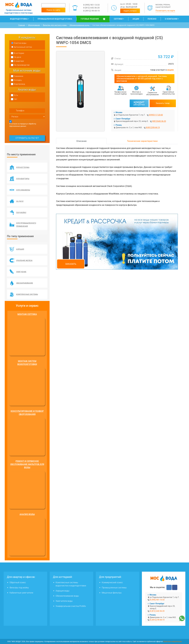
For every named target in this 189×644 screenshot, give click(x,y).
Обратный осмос (18, 582)
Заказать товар (163, 103)
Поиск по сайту (53, 10)
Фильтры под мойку (19, 588)
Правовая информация (172, 641)
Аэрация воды (63, 591)
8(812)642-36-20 (159, 121)
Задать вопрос (130, 11)
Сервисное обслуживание (152, 94)
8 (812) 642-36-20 (91, 8)
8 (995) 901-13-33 (91, 5)
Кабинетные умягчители (21, 593)
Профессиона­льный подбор (120, 93)
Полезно (152, 19)
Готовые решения (90, 19)
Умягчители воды (64, 601)
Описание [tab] (81, 141)
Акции (136, 19)
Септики (118, 19)
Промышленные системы (114, 588)
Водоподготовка (19, 19)
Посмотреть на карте (165, 11)
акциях (170, 70)
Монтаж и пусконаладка (136, 93)
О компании (171, 19)
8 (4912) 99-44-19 (91, 11)
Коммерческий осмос (112, 582)
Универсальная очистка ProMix (71, 606)
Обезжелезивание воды (67, 596)
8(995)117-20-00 (156, 115)
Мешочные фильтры (112, 593)
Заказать (71, 264)
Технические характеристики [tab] (142, 141)
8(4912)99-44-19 (153, 127)
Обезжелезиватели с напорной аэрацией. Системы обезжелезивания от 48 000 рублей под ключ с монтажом (142, 79)
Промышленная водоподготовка (55, 19)
